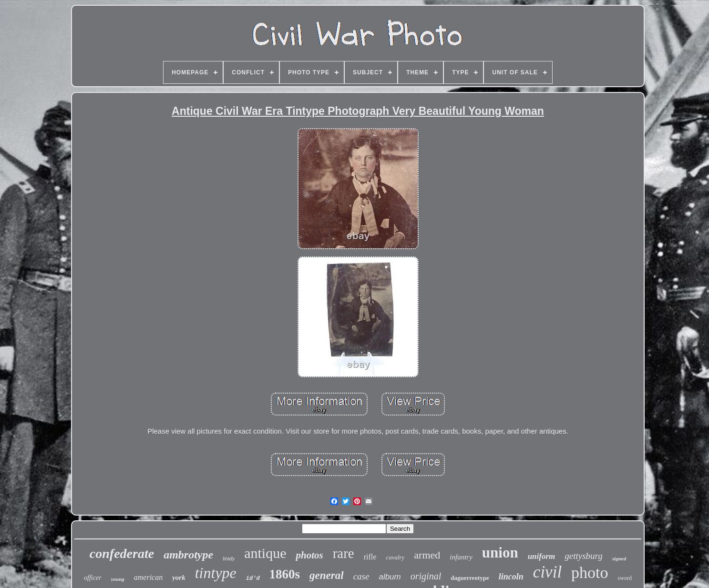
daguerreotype (470, 578)
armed (427, 555)
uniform (542, 556)
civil (547, 572)
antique (265, 553)
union (500, 553)
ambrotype (188, 555)
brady (229, 559)
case (361, 576)
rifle (370, 557)
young (118, 579)
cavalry (395, 557)
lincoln (511, 577)
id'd (253, 578)
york (179, 578)
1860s (285, 574)
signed (619, 558)
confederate (122, 553)
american (148, 577)
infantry (461, 557)
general (327, 575)
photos (309, 555)
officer (93, 578)
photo (590, 573)
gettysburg (584, 556)
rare (344, 553)
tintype (216, 573)
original (426, 576)
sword (625, 578)
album (390, 577)
